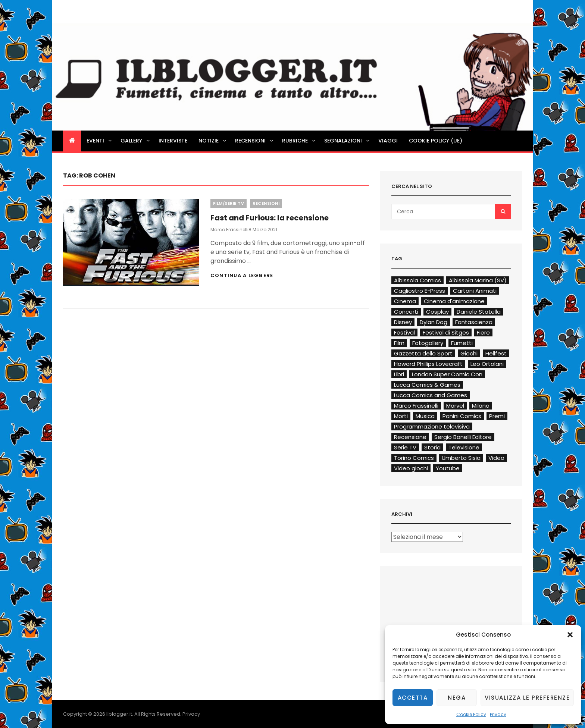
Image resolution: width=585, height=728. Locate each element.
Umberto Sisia (461, 458)
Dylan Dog (434, 322)
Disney (403, 322)
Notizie (213, 141)
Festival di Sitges (446, 332)
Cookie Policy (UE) (436, 141)
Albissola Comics (417, 280)
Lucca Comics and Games (431, 395)
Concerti (406, 312)
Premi (497, 416)
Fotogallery (428, 343)
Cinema (405, 301)
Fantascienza (474, 322)
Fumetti (462, 343)
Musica (425, 416)
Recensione (410, 437)
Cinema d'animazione (454, 301)
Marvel (455, 406)
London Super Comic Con (447, 374)
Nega (457, 698)
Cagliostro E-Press (420, 291)
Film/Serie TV (229, 203)
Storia (432, 447)
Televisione (464, 447)
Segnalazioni (347, 141)
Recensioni (255, 141)
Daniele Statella (479, 312)
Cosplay (437, 312)
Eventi (100, 141)
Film (399, 343)
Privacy (498, 714)
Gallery (136, 141)
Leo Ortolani (487, 364)
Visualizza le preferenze (527, 698)
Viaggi (388, 141)
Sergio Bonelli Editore (463, 437)
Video (496, 458)
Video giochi (411, 468)
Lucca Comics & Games (427, 385)
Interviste (173, 141)
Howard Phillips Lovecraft (428, 364)
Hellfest (496, 353)
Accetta (413, 698)
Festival (404, 332)
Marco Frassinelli (229, 230)
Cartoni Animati (475, 291)
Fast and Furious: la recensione (270, 218)
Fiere (483, 332)
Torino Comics (414, 458)
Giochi (469, 353)
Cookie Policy (471, 714)
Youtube (448, 468)
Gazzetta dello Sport (423, 353)
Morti (401, 416)
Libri (399, 374)
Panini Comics (462, 416)
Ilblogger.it (119, 714)
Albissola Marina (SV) (478, 280)
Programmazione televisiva (432, 426)
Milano (481, 406)
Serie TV (405, 447)
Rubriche (299, 141)
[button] (570, 635)
